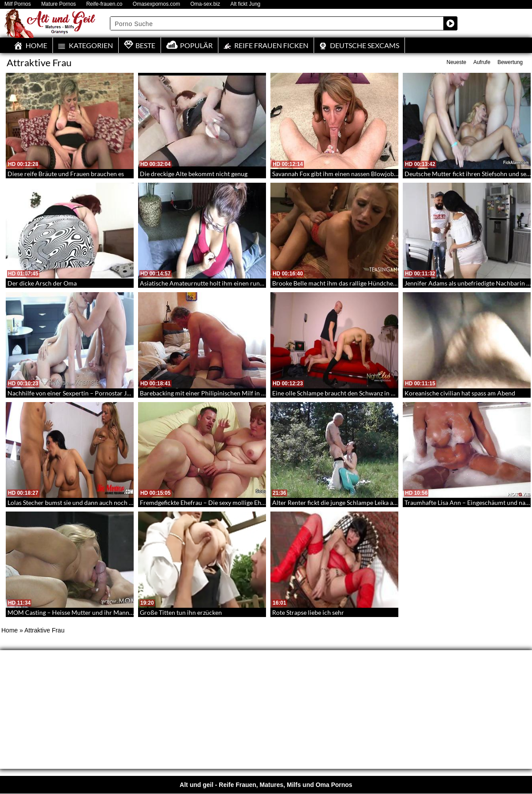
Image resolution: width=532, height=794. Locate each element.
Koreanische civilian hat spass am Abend (460, 393)
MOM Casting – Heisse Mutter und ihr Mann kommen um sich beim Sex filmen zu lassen (127, 612)
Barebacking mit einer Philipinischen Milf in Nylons (210, 393)
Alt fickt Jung (245, 4)
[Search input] (277, 23)
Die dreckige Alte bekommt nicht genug (194, 174)
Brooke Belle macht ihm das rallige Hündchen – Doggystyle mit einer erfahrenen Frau (389, 283)
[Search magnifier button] (450, 23)
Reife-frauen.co (104, 4)
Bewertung (510, 62)
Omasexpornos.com (156, 4)
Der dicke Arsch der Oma (42, 283)
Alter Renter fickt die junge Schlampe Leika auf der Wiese (350, 502)
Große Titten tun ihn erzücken (181, 612)
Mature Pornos (58, 4)
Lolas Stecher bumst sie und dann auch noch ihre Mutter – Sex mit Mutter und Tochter (125, 502)
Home (9, 630)
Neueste (456, 62)
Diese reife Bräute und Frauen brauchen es (66, 174)
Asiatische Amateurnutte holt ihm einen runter (204, 283)
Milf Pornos (18, 4)
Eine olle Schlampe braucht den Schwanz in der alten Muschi (354, 393)
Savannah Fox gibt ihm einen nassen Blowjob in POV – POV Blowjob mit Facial (380, 174)
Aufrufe (482, 62)
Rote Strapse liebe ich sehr (308, 612)
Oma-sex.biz (205, 4)
